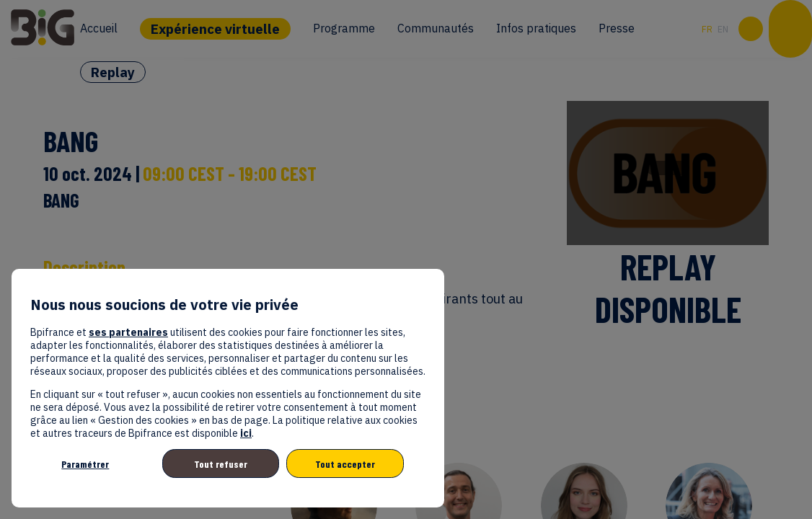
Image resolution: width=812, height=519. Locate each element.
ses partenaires (128, 332)
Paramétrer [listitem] (85, 464)
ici (246, 433)
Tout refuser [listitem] (221, 464)
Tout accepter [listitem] (345, 464)
